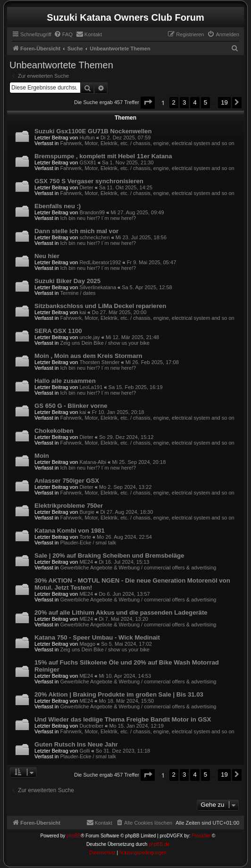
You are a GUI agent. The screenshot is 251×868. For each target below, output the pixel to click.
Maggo (87, 644)
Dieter (86, 187)
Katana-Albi (93, 462)
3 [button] (184, 102)
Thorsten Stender (99, 362)
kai (83, 312)
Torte (85, 537)
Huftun (87, 138)
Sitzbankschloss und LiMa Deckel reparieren (100, 306)
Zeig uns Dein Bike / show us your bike (105, 343)
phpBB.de (159, 844)
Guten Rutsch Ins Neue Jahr (76, 744)
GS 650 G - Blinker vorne (71, 406)
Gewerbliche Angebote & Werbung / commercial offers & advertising (138, 568)
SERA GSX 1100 (58, 331)
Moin (42, 456)
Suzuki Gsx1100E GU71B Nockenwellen (93, 131)
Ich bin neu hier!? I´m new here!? (98, 218)
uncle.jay (89, 337)
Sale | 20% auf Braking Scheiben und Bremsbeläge (109, 556)
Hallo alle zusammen (65, 381)
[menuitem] (63, 34)
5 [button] (205, 102)
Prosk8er (201, 836)
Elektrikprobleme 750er (69, 506)
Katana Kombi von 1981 (70, 531)
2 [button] (174, 102)
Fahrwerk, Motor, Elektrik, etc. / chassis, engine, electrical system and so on (147, 143)
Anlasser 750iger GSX (67, 481)
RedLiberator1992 (100, 262)
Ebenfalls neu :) (58, 206)
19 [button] (224, 102)
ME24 (86, 562)
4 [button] (195, 102)
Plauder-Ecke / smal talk (88, 543)
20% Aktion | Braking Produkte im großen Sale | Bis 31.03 (119, 694)
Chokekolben (54, 431)
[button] (148, 102)
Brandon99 (92, 212)
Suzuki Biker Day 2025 (67, 281)
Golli (84, 751)
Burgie (87, 512)
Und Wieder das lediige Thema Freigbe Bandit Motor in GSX (123, 719)
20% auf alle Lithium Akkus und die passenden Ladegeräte (121, 612)
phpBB (74, 836)
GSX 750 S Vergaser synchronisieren (89, 181)
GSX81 (88, 162)
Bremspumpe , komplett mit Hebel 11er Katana (103, 156)
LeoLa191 (91, 387)
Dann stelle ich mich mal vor (76, 231)
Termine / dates (78, 293)
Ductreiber (91, 726)
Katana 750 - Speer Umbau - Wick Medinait (97, 637)
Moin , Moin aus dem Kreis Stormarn (88, 356)
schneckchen (94, 237)
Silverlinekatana (98, 287)
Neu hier (47, 256)
